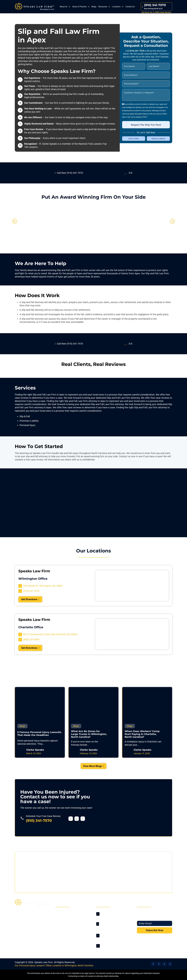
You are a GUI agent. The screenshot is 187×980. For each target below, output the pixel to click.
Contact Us (130, 7)
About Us (63, 7)
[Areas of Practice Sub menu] (89, 7)
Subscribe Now (155, 930)
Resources (103, 7)
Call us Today (134, 138)
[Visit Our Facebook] (153, 964)
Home (61, 912)
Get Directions (32, 600)
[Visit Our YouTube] (170, 964)
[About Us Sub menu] (69, 7)
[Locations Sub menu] (123, 7)
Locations (116, 7)
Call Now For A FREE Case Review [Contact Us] (156, 12)
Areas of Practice (79, 7)
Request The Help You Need (146, 125)
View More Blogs (93, 768)
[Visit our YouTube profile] (83, 822)
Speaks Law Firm (44, 962)
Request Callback (158, 138)
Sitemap (62, 939)
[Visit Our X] (159, 964)
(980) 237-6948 (109, 939)
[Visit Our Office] (164, 964)
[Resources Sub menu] (109, 7)
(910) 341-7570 (39, 823)
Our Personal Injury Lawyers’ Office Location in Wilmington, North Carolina (54, 965)
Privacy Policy (65, 934)
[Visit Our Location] (41, 586)
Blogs (94, 7)
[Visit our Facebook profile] (71, 822)
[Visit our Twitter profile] (77, 822)
